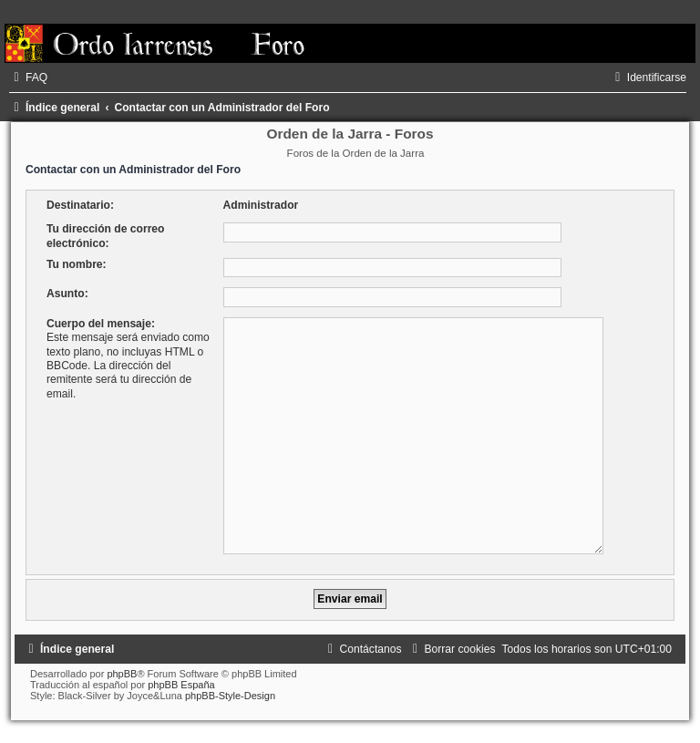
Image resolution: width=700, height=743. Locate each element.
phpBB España (181, 685)
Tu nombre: (77, 264)
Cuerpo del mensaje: (101, 324)
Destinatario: (80, 205)
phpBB (122, 674)
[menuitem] (28, 77)
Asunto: (67, 294)
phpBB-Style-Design (230, 696)
